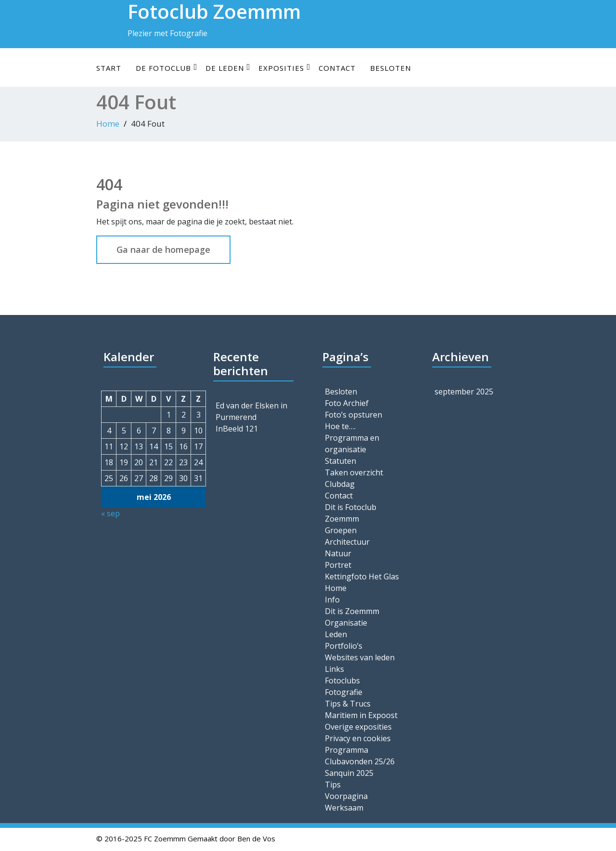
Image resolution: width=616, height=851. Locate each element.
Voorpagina (346, 796)
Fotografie (344, 692)
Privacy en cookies (358, 738)
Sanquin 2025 (349, 773)
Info (332, 600)
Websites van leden (360, 657)
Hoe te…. (340, 426)
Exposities (284, 68)
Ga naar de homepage (163, 249)
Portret (338, 565)
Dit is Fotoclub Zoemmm (351, 513)
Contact (337, 68)
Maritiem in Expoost (361, 715)
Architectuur (347, 542)
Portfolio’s (344, 646)
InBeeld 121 (237, 429)
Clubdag (340, 484)
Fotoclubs (342, 681)
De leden (228, 68)
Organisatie (346, 623)
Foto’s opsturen (353, 415)
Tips (333, 785)
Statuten (340, 461)
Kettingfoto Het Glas (362, 576)
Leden (336, 634)
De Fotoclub (167, 68)
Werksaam (344, 808)
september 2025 (464, 392)
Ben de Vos (256, 838)
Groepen (341, 530)
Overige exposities (358, 727)
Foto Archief (347, 403)
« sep (110, 513)
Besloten (391, 68)
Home (108, 124)
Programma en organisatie (352, 444)
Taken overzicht (354, 472)
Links (334, 669)
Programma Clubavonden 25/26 (360, 756)
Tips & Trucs (348, 704)
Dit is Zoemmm (352, 611)
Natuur (338, 553)
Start (109, 68)
